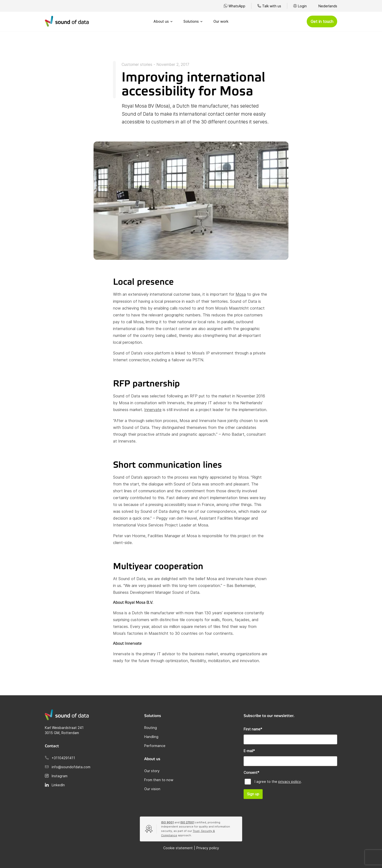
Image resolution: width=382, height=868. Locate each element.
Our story (152, 771)
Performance (155, 746)
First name (253, 729)
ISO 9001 (167, 822)
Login (302, 6)
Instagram (60, 776)
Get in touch (322, 21)
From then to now (159, 780)
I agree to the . (278, 782)
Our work (221, 21)
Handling (151, 737)
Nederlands (328, 6)
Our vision (152, 789)
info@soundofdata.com (71, 767)
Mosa (241, 294)
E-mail (249, 751)
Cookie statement (178, 848)
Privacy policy (208, 848)
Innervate (153, 410)
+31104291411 (63, 758)
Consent (251, 772)
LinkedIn (58, 785)
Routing (151, 728)
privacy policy (290, 782)
